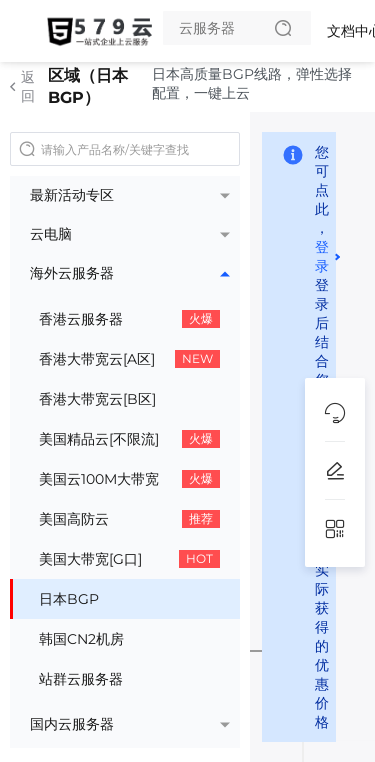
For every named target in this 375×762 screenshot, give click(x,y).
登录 (322, 256)
